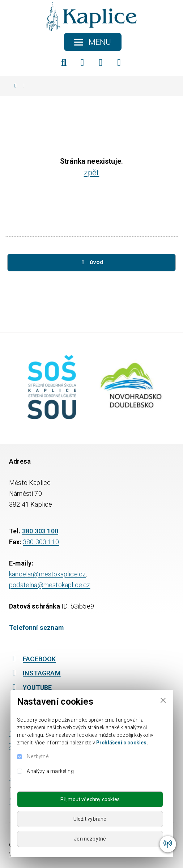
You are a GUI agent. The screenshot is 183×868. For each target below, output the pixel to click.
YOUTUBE (30, 687)
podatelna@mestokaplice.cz (50, 585)
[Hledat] (64, 63)
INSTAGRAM (35, 673)
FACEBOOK (33, 659)
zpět (92, 173)
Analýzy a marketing (50, 771)
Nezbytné (37, 756)
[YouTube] (119, 63)
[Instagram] (101, 63)
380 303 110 (41, 542)
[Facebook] (82, 63)
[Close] (163, 700)
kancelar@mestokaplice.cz (47, 574)
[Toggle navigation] (93, 42)
